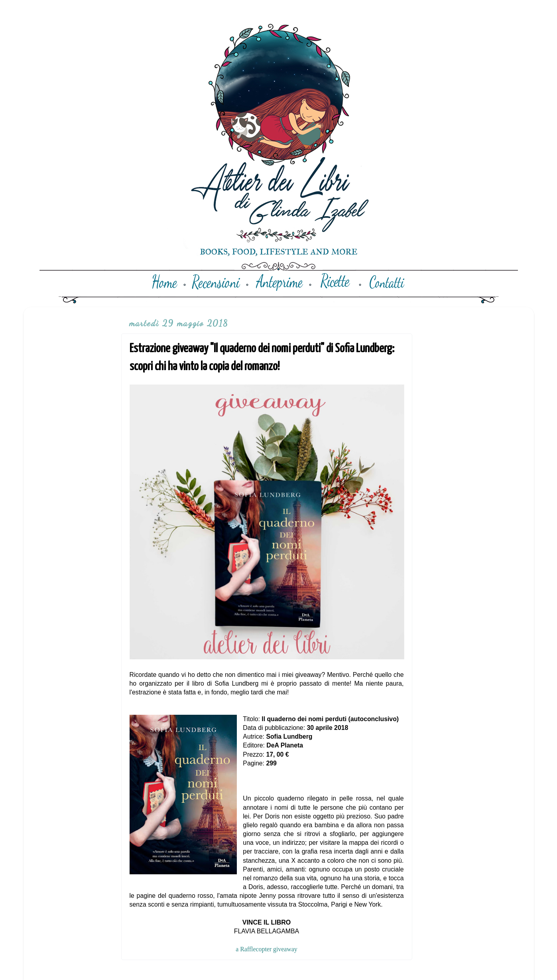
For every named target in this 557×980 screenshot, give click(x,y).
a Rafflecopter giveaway (266, 949)
